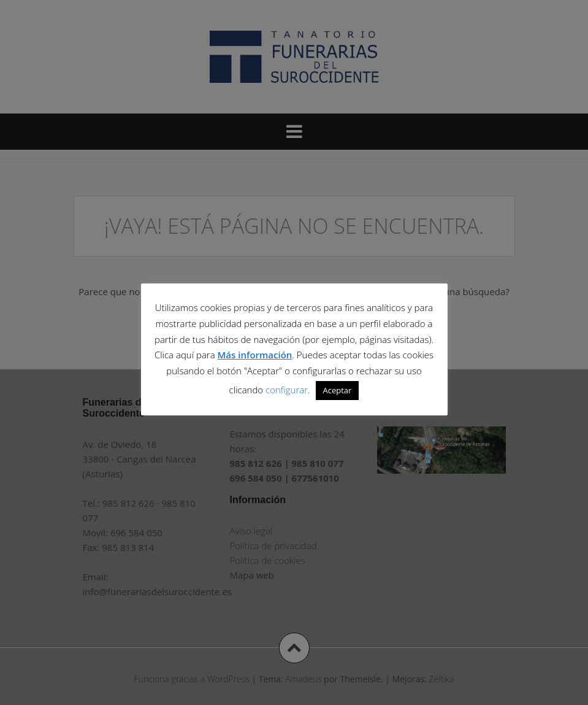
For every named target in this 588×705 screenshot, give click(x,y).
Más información (255, 355)
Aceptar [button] (338, 390)
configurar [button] (287, 390)
